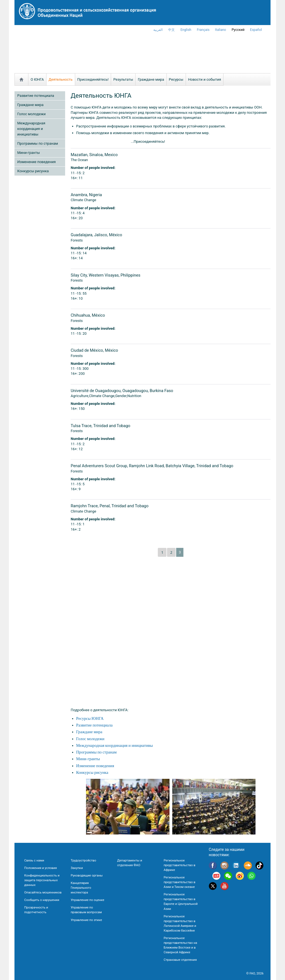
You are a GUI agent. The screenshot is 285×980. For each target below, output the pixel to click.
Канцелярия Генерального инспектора (81, 888)
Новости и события (205, 79)
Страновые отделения (180, 960)
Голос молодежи (31, 114)
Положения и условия (40, 868)
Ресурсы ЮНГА (90, 719)
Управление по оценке (88, 900)
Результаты (123, 79)
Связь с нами (34, 860)
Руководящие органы (87, 875)
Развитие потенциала (36, 96)
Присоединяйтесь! (93, 79)
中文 (171, 30)
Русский (238, 30)
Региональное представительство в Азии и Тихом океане (180, 882)
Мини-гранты (29, 153)
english (186, 30)
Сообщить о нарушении (42, 900)
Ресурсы (176, 79)
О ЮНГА (37, 79)
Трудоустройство (83, 860)
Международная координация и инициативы (31, 129)
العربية (158, 30)
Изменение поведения (36, 162)
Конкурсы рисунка (33, 171)
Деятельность (61, 79)
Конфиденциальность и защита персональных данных (42, 880)
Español (256, 30)
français (203, 30)
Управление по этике (86, 920)
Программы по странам (38, 143)
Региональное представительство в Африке (180, 865)
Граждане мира (151, 79)
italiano (221, 30)
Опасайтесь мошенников (43, 892)
